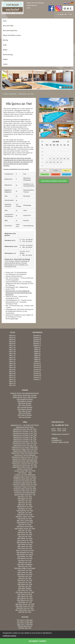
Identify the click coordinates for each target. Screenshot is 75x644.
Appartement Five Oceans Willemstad (25, 447)
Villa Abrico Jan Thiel (25, 497)
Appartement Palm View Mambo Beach (25, 453)
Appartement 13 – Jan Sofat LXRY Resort (25, 425)
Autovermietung (8, 55)
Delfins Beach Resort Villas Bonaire (25, 397)
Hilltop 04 (37, 353)
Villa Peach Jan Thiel (25, 570)
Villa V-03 (12, 385)
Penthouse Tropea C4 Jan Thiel (25, 487)
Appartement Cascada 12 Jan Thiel (25, 433)
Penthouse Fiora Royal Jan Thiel (25, 481)
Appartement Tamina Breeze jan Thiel (25, 463)
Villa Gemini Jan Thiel (25, 535)
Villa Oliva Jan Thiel (25, 566)
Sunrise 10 (37, 377)
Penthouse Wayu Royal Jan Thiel (25, 489)
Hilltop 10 (37, 361)
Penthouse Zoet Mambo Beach (25, 493)
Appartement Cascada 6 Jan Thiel (25, 439)
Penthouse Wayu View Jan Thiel (25, 491)
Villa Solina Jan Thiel (25, 590)
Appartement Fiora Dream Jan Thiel (25, 443)
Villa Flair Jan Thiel (25, 531)
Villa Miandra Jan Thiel (25, 558)
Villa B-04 (12, 342)
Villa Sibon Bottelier (25, 588)
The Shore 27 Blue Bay (25, 622)
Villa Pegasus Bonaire (25, 409)
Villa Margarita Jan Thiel (25, 552)
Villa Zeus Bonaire (25, 417)
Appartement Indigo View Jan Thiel (25, 451)
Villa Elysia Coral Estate (25, 527)
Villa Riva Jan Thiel (25, 578)
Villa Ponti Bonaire (25, 413)
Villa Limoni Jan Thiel (25, 548)
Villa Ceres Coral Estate (25, 521)
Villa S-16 (12, 379)
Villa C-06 (12, 353)
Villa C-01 (12, 346)
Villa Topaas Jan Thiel (25, 596)
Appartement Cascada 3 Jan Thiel (25, 437)
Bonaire (5, 50)
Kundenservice (32, 5)
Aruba (5, 45)
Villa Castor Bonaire (25, 405)
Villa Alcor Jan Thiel (25, 501)
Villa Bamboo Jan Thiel (25, 507)
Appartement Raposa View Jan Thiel (25, 459)
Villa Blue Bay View (25, 628)
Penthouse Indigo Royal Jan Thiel (25, 483)
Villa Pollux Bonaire (25, 411)
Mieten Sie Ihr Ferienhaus (35, 3)
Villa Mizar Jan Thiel (25, 560)
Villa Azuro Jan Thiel (25, 505)
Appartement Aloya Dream (25, 427)
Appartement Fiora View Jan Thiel (25, 445)
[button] (60, 87)
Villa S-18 (12, 381)
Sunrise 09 (37, 375)
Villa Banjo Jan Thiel (25, 509)
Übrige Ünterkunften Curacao (12, 35)
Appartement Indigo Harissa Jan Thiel (25, 449)
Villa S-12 (12, 375)
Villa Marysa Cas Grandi (25, 554)
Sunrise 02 (37, 363)
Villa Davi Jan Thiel (25, 525)
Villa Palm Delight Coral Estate (25, 568)
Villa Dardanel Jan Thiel (25, 523)
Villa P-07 (12, 361)
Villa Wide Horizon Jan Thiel (25, 604)
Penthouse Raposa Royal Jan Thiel (25, 485)
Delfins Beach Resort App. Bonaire (25, 395)
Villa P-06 (12, 360)
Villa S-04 (12, 367)
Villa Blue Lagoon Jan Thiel (25, 517)
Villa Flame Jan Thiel (25, 533)
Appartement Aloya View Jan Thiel (25, 429)
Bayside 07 (37, 342)
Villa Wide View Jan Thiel (25, 608)
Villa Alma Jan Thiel (25, 503)
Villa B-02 (12, 338)
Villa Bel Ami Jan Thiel (25, 515)
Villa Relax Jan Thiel (25, 576)
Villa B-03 (12, 340)
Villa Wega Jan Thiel (25, 602)
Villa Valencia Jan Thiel (25, 598)
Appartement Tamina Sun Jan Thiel (25, 465)
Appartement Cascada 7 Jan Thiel (25, 441)
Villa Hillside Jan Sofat (25, 538)
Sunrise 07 (37, 371)
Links (28, 8)
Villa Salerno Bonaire (25, 415)
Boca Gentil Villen (8, 26)
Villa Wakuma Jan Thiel (25, 600)
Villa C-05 (12, 352)
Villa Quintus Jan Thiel (26, 94)
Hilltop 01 (37, 348)
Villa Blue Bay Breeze (25, 626)
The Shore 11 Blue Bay (25, 620)
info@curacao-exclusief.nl (60, 434)
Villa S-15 (12, 377)
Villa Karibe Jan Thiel (25, 545)
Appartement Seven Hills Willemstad (25, 461)
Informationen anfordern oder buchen (54, 181)
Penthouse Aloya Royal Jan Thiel (25, 479)
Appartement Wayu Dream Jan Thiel (25, 467)
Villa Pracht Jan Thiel (25, 572)
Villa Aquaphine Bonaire (25, 399)
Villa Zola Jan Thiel (25, 612)
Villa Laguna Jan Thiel (25, 546)
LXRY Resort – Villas (25, 473)
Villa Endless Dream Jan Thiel (25, 529)
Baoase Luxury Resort (25, 469)
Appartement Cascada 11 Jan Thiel (25, 431)
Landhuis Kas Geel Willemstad (25, 475)
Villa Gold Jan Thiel (25, 537)
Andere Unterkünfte (10, 94)
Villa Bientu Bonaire (25, 403)
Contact (5, 64)
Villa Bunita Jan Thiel (25, 519)
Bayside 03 (37, 338)
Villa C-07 (12, 355)
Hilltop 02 (37, 350)
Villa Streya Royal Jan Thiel (25, 592)
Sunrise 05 (37, 367)
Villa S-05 (12, 369)
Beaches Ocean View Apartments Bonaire (25, 393)
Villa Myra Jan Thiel (25, 562)
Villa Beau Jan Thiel (25, 513)
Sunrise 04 (37, 365)
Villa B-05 (12, 344)
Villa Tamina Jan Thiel (25, 594)
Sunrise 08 (37, 373)
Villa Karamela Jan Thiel (25, 543)
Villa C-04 (12, 350)
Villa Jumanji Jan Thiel (25, 541)
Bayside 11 (37, 344)
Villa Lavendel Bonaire (25, 407)
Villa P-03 (12, 358)
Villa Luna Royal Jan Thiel (25, 551)
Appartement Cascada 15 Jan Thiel (25, 435)
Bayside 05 (37, 340)
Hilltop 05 (37, 355)
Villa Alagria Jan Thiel (25, 499)
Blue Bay (5, 40)
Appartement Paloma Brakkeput (25, 455)
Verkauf (5, 59)
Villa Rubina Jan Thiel (25, 584)
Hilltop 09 (37, 360)
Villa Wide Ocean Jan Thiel (25, 606)
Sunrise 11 (37, 379)
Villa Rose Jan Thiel (25, 582)
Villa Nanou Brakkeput (25, 564)
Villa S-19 (12, 383)
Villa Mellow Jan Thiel (25, 556)
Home (5, 21)
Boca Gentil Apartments (10, 30)
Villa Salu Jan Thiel (25, 586)
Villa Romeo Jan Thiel (25, 580)
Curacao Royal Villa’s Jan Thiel (25, 471)
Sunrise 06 (37, 369)
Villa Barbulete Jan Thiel (25, 511)
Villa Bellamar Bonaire (25, 401)
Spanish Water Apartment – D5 (25, 495)
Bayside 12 (37, 346)
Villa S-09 (12, 373)
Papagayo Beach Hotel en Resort (25, 477)
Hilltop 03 (37, 352)
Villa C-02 (12, 348)
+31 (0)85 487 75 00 (64, 14)
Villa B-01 (12, 336)
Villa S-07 (12, 371)
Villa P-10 (12, 365)
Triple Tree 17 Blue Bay (25, 624)
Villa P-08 (12, 363)
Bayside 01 (37, 336)
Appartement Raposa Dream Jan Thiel (25, 457)
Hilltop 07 (37, 358)
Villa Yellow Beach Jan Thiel (25, 610)
